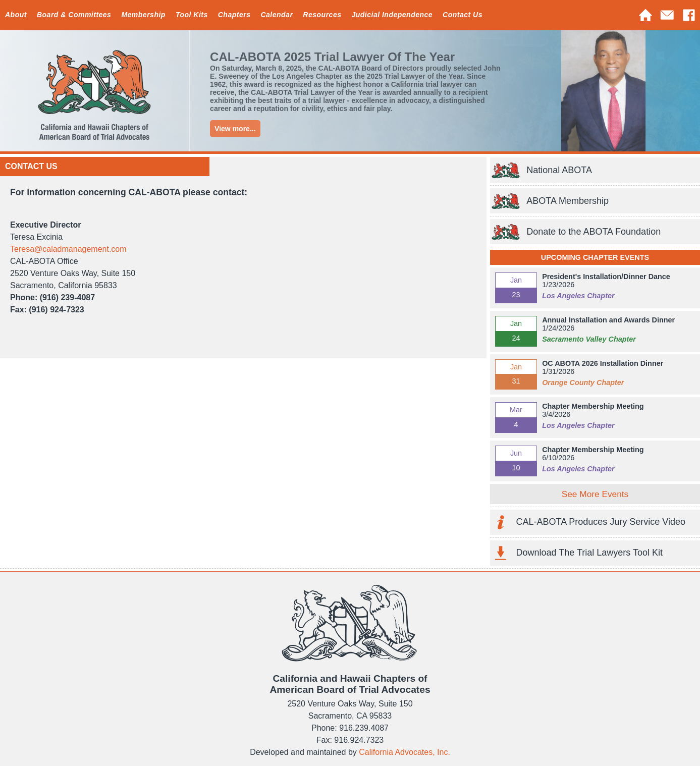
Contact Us (463, 15)
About (16, 15)
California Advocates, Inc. (405, 752)
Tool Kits (192, 15)
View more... (235, 129)
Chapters (234, 15)
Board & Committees (74, 15)
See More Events (595, 494)
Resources (322, 15)
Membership (143, 15)
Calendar (277, 15)
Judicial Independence (392, 15)
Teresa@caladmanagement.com (68, 249)
